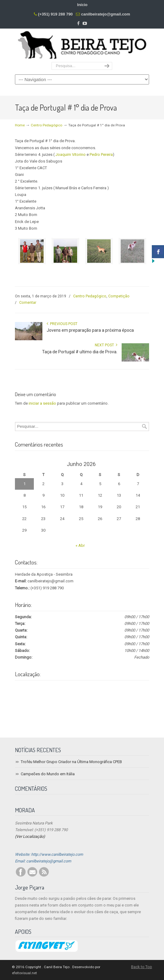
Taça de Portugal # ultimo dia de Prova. (80, 352)
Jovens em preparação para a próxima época (90, 330)
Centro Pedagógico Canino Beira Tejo (82, 46)
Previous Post (62, 324)
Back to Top (142, 967)
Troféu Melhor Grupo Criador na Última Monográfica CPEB (71, 762)
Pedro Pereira (101, 154)
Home (20, 125)
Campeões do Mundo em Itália (48, 774)
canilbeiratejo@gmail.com (106, 14)
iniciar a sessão (42, 403)
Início (82, 5)
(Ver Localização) (30, 836)
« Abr (80, 545)
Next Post (106, 345)
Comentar (28, 303)
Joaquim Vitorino (71, 154)
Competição (119, 296)
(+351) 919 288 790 (55, 14)
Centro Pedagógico (46, 125)
